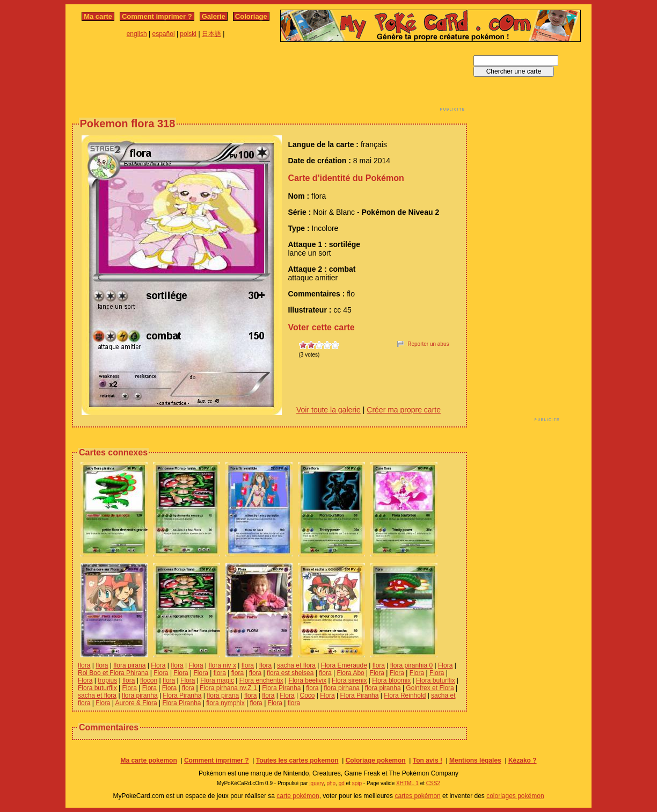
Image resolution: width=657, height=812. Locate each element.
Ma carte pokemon (148, 760)
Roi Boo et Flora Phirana (113, 673)
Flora (158, 665)
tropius (107, 680)
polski (188, 34)
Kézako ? (523, 760)
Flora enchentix (261, 680)
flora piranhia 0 (411, 665)
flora (84, 665)
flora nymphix (225, 703)
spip (357, 783)
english (137, 34)
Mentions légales (475, 760)
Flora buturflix (436, 680)
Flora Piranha (281, 688)
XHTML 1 (407, 783)
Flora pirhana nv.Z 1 (229, 688)
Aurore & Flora (136, 703)
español (164, 34)
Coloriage (251, 16)
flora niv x (222, 665)
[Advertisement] (269, 79)
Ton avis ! (428, 760)
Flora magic (217, 680)
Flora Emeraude (344, 665)
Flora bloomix (391, 680)
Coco (307, 695)
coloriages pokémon (515, 796)
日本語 (211, 34)
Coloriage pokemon (376, 760)
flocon (149, 680)
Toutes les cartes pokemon (297, 760)
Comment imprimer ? (157, 16)
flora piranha (383, 688)
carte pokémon (298, 796)
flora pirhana (342, 688)
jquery (316, 783)
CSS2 (433, 783)
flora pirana (129, 665)
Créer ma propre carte (404, 410)
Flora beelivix (308, 680)
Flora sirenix (349, 680)
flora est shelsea (290, 673)
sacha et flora (296, 665)
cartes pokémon (417, 796)
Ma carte (98, 16)
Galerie (214, 16)
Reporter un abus (428, 344)
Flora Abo (350, 673)
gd (342, 783)
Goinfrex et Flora (430, 688)
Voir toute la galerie (328, 410)
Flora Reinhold (405, 695)
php (331, 783)
